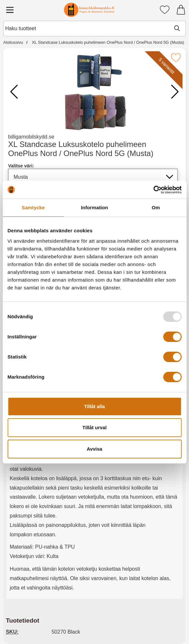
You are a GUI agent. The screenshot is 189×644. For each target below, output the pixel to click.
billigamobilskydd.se (31, 137)
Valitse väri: (21, 166)
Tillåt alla (95, 406)
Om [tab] (156, 207)
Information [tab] (95, 207)
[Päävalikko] (10, 10)
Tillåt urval (94, 427)
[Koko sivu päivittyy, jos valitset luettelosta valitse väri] (93, 177)
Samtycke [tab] (33, 207)
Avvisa (95, 449)
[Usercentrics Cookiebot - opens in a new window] (153, 190)
